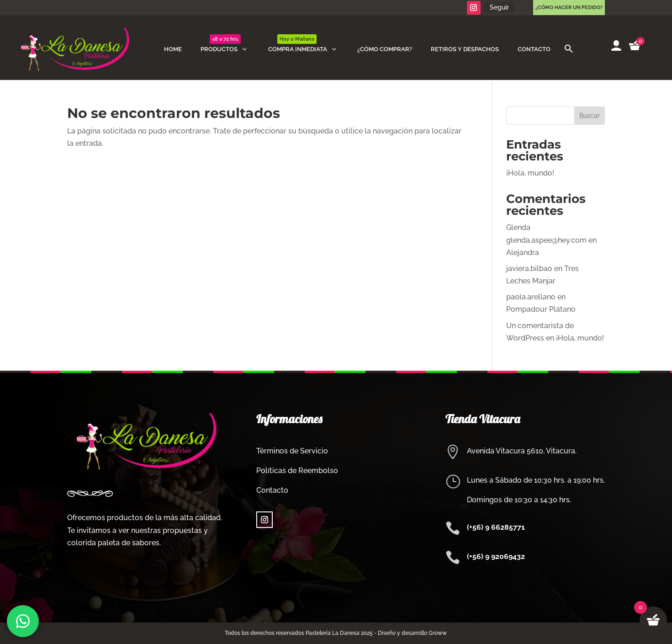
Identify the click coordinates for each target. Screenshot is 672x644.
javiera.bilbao (529, 269)
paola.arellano (531, 297)
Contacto (272, 490)
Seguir (499, 7)
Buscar (590, 116)
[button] (569, 49)
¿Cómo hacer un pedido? (569, 8)
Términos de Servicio (292, 451)
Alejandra (523, 253)
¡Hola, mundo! (530, 173)
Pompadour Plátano (541, 309)
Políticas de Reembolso (297, 471)
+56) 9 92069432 (497, 556)
